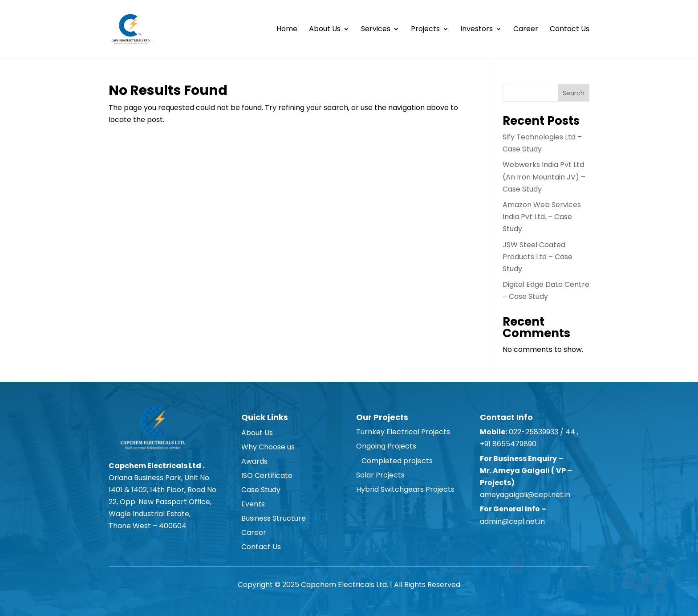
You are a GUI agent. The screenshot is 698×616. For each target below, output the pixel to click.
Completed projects (394, 461)
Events (253, 504)
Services (376, 30)
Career (526, 30)
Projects (425, 30)
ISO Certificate (267, 475)
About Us (325, 30)
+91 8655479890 (509, 444)
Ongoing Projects (386, 446)
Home (287, 30)
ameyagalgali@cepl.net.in (525, 495)
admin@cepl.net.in (512, 521)
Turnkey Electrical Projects (403, 432)
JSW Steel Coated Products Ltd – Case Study (538, 257)
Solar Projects (380, 475)
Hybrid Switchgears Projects (405, 489)
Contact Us (570, 30)
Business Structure (274, 518)
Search (574, 93)
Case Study (261, 490)
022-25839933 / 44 (541, 432)
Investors (477, 30)
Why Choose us (268, 447)
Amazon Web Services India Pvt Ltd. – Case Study (542, 217)
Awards (254, 461)
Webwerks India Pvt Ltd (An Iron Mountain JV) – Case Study (544, 177)
